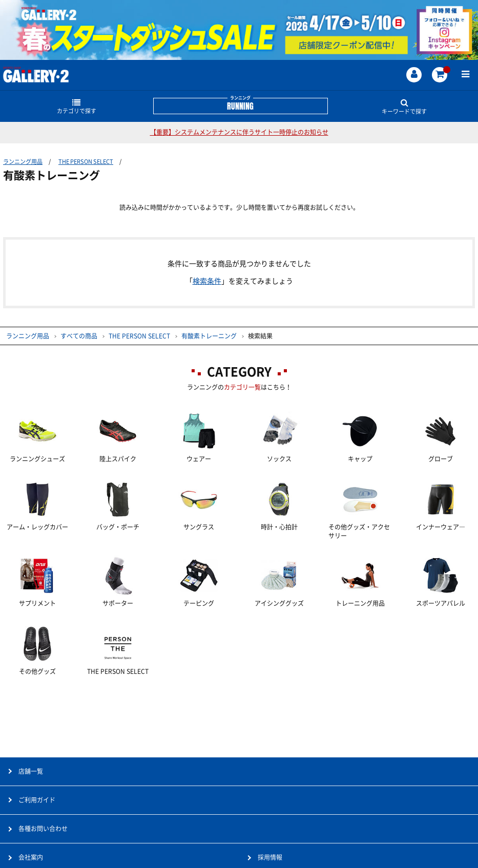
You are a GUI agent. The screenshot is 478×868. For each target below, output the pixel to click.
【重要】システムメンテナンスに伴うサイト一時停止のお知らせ (239, 132)
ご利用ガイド (37, 800)
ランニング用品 (23, 162)
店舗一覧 (31, 771)
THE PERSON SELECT (86, 162)
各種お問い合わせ (43, 829)
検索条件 (207, 281)
